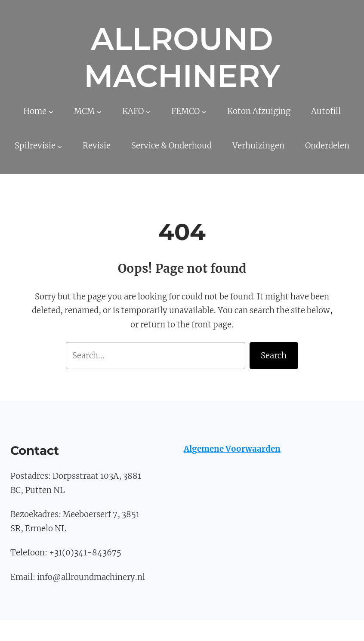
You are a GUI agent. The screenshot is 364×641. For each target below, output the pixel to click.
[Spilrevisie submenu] (60, 146)
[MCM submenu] (99, 112)
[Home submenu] (51, 112)
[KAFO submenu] (148, 112)
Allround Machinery (182, 57)
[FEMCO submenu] (204, 112)
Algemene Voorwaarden (232, 449)
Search (274, 356)
